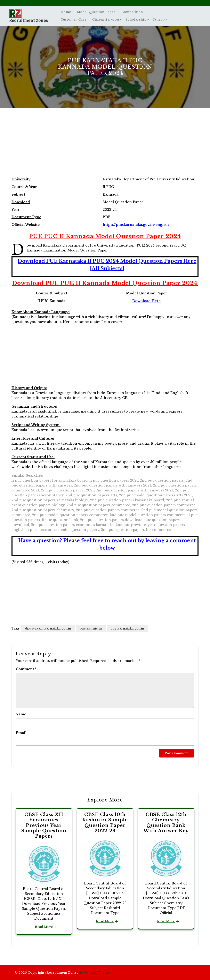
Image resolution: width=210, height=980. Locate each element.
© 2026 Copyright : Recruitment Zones (63, 973)
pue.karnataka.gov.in (127, 628)
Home (66, 12)
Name (21, 714)
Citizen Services (106, 20)
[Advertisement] (105, 147)
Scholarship (136, 20)
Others (158, 20)
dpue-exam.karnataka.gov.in (48, 628)
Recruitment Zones (28, 20)
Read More (44, 927)
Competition (132, 12)
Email (21, 733)
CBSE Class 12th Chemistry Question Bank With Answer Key (166, 823)
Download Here (146, 301)
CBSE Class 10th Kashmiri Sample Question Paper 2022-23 (105, 823)
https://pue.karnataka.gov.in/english (136, 225)
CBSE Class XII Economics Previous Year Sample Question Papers (44, 825)
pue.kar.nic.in (91, 628)
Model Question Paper (96, 12)
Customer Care (74, 20)
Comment (26, 669)
